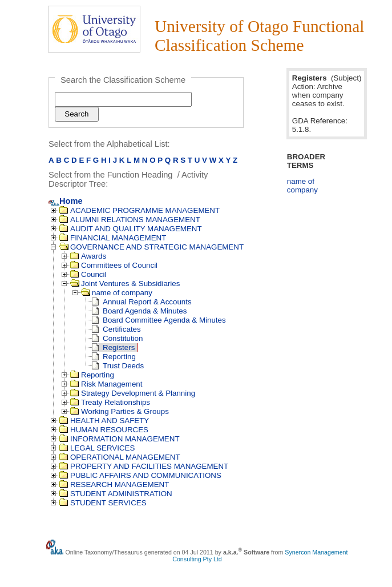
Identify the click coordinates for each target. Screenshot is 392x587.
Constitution (117, 338)
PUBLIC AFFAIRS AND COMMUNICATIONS (140, 475)
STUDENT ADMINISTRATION (116, 494)
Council (88, 274)
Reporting (114, 357)
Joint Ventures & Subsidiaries (125, 284)
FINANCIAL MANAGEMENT (113, 238)
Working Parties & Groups (120, 411)
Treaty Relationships (110, 402)
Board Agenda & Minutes (139, 311)
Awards (88, 256)
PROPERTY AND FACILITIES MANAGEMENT (144, 466)
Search (76, 114)
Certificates (116, 329)
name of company (117, 293)
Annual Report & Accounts (142, 302)
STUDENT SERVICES (103, 503)
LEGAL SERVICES (97, 448)
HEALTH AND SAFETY (104, 421)
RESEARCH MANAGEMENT (114, 485)
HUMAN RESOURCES (104, 430)
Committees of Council (114, 265)
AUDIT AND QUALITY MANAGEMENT (131, 229)
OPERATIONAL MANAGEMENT (120, 457)
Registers (113, 347)
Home (66, 201)
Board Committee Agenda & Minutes (159, 320)
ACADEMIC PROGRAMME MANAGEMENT (140, 210)
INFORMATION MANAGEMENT (120, 439)
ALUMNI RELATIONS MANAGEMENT (130, 220)
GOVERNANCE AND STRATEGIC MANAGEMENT (151, 247)
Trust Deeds (118, 366)
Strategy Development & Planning (133, 393)
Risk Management (106, 384)
